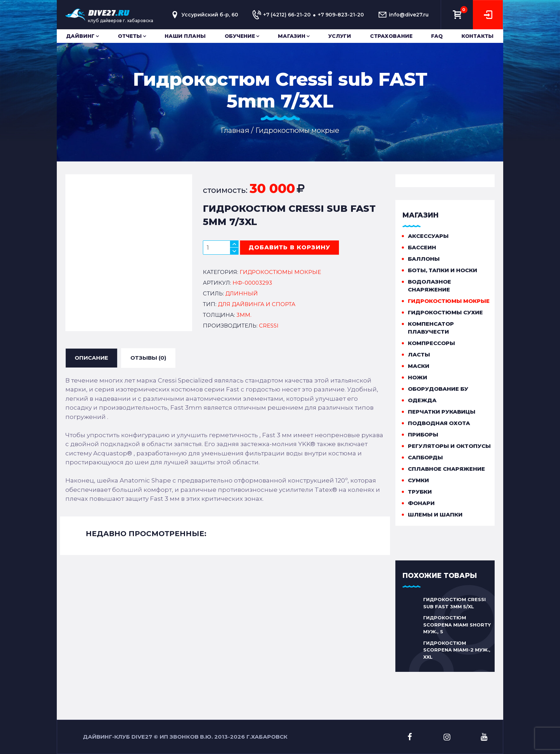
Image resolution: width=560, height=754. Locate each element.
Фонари (421, 503)
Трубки (420, 492)
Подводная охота (439, 423)
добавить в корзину (289, 247)
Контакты (477, 36)
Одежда (422, 400)
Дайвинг (80, 36)
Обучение (240, 36)
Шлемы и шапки (435, 515)
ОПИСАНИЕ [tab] (91, 358)
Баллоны (424, 259)
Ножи (417, 377)
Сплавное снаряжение (446, 469)
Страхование (391, 36)
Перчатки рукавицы (442, 412)
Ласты (419, 354)
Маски (419, 366)
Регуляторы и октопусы (449, 446)
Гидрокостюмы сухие (445, 312)
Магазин (292, 36)
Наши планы (185, 36)
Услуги (340, 36)
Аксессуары (428, 236)
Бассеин (422, 247)
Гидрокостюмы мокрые (449, 301)
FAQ (437, 36)
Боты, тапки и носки (442, 270)
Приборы (423, 435)
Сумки (418, 480)
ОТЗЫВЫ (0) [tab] (148, 358)
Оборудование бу (438, 389)
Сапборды (425, 457)
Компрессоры (431, 343)
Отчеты (130, 36)
